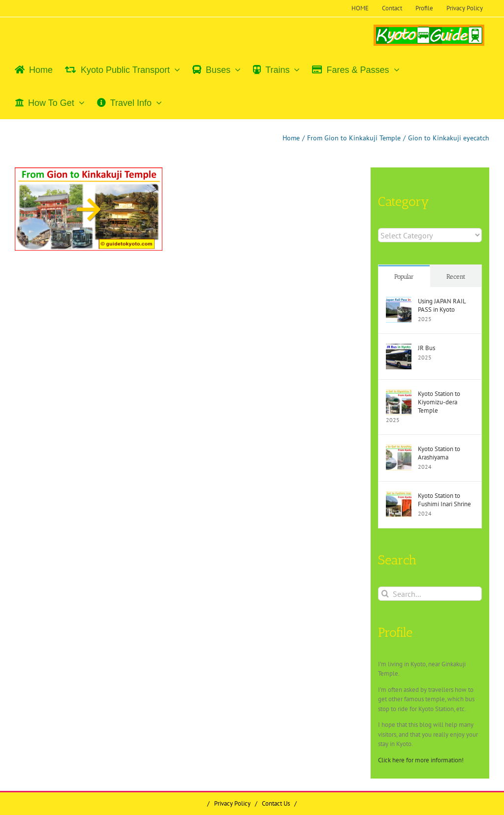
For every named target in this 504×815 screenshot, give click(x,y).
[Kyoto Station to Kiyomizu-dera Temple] (399, 394)
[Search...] (430, 594)
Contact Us (276, 803)
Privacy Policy (232, 803)
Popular (404, 277)
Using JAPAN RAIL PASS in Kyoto (442, 305)
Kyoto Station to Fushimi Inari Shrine (444, 500)
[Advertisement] (98, 330)
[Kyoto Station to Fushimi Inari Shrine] (399, 496)
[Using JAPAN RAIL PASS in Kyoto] (399, 302)
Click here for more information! (421, 760)
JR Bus (426, 348)
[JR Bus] (399, 348)
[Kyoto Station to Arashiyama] (399, 449)
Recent (456, 277)
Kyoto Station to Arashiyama (439, 453)
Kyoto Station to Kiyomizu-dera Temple (439, 402)
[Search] (385, 594)
